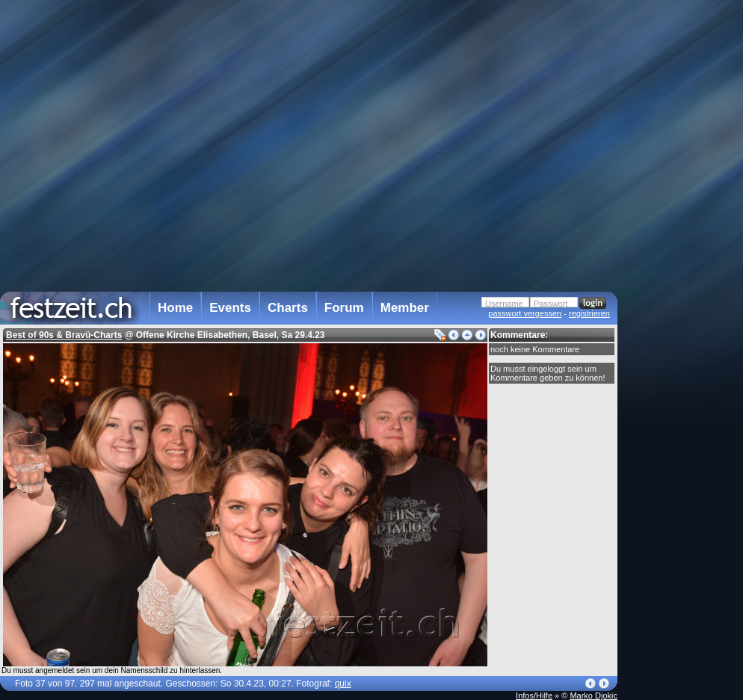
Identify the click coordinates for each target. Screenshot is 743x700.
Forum (344, 308)
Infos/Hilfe (534, 696)
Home (175, 308)
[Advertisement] (683, 301)
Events (230, 308)
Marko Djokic (594, 696)
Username (504, 304)
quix (343, 684)
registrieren (589, 313)
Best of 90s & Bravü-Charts (64, 335)
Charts (288, 308)
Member (405, 308)
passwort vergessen (525, 313)
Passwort (551, 304)
